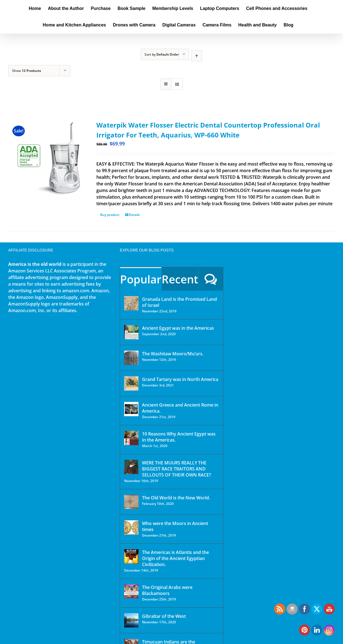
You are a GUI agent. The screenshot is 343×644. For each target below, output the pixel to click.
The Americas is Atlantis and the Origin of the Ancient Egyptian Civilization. (175, 558)
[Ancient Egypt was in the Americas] (131, 332)
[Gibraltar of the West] (131, 620)
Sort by (162, 54)
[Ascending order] (197, 56)
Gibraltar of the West (164, 616)
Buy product (110, 215)
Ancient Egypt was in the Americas (178, 328)
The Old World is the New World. (176, 498)
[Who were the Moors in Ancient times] (131, 527)
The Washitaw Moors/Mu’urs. (173, 354)
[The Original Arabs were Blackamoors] (131, 591)
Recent (180, 279)
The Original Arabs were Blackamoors (167, 590)
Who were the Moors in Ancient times (175, 526)
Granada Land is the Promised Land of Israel (179, 302)
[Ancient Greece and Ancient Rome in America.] (131, 409)
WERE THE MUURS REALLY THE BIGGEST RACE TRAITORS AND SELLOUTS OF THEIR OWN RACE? (176, 469)
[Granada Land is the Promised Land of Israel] (131, 303)
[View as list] (177, 84)
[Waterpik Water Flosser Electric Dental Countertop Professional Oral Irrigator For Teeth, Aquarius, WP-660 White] (46, 158)
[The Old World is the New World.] (131, 502)
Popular (141, 279)
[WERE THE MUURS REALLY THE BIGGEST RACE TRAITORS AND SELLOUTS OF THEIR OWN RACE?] (131, 467)
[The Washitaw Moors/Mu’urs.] (131, 358)
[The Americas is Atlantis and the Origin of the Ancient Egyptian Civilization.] (131, 556)
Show (27, 71)
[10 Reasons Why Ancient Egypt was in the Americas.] (131, 438)
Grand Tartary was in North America (180, 379)
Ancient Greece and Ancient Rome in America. (180, 408)
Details (134, 215)
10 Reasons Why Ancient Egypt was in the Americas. (179, 437)
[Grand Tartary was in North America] (131, 383)
